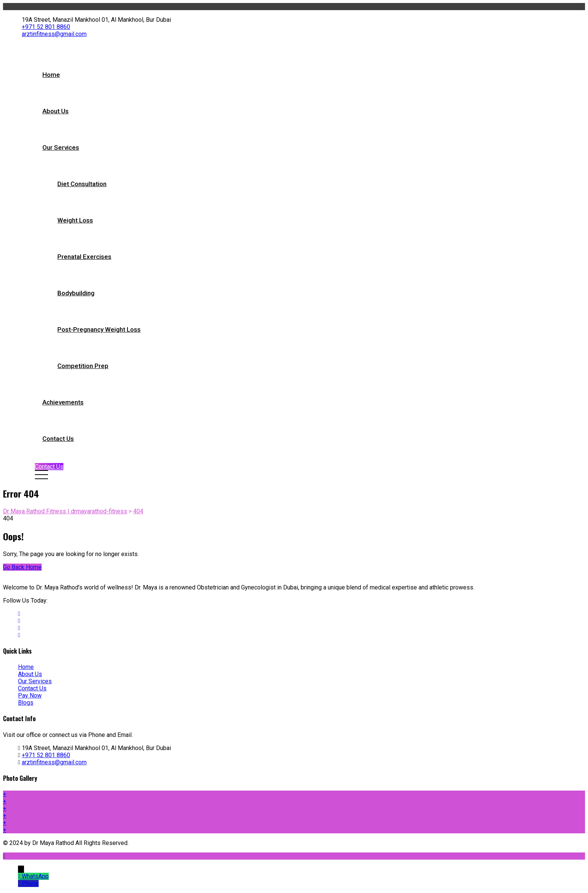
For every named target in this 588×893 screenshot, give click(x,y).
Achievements (63, 402)
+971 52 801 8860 (46, 27)
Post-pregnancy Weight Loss (99, 329)
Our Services (61, 147)
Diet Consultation (82, 184)
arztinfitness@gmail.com (54, 34)
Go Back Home (22, 567)
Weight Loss (75, 220)
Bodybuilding (76, 293)
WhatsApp (35, 876)
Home (51, 75)
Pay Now (30, 695)
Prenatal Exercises (84, 257)
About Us (55, 111)
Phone (30, 883)
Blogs (26, 703)
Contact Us (58, 439)
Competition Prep (83, 366)
